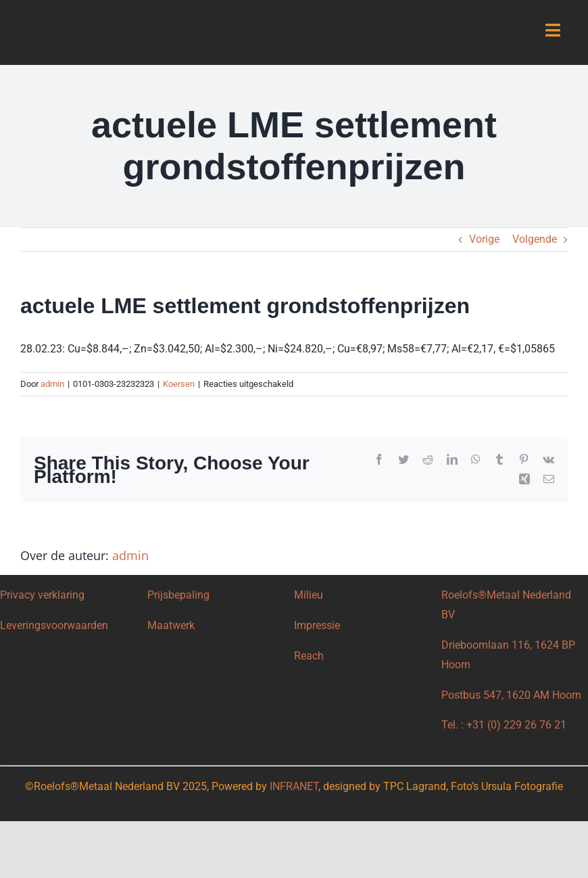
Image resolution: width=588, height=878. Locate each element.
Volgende (535, 239)
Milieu (310, 595)
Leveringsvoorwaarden (54, 625)
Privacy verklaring (42, 595)
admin (52, 384)
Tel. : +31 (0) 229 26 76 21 (504, 725)
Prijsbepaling (178, 595)
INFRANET (294, 786)
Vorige (484, 239)
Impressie (317, 625)
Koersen (179, 384)
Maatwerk (171, 625)
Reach (309, 656)
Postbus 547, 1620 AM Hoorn (511, 695)
